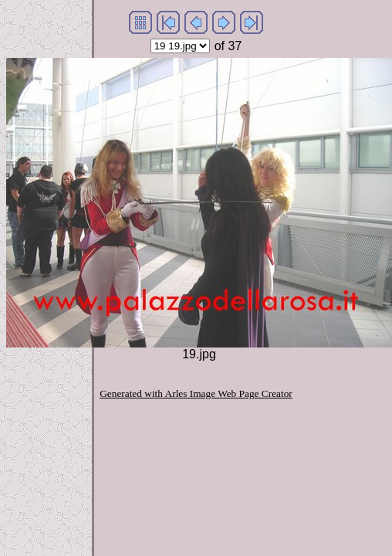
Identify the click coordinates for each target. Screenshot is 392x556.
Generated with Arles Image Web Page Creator (196, 393)
